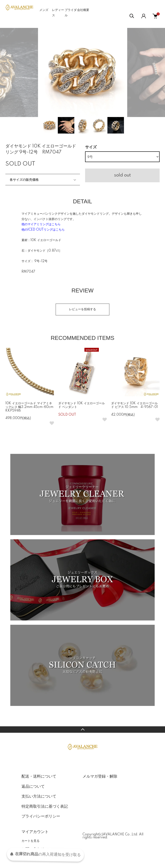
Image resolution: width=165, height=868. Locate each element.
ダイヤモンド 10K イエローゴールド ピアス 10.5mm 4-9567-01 (134, 405)
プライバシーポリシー (41, 816)
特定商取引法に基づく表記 (45, 807)
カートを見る (31, 841)
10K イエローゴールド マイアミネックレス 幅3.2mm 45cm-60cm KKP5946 (31, 407)
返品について (33, 787)
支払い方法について (39, 797)
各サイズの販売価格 (24, 180)
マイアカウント (35, 832)
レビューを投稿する (82, 309)
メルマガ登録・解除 (100, 777)
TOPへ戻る (82, 730)
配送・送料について (39, 777)
